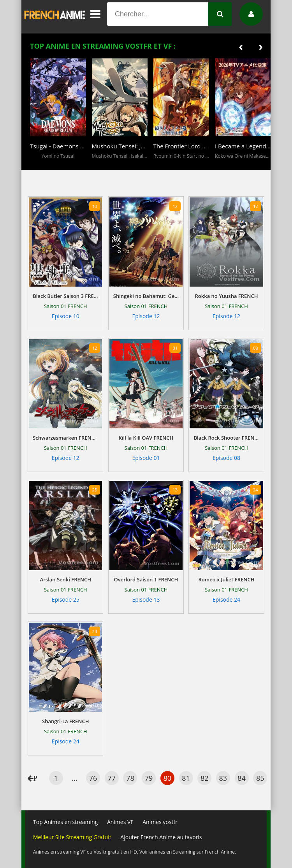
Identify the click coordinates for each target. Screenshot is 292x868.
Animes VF (120, 822)
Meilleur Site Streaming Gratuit (72, 837)
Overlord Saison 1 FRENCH (146, 579)
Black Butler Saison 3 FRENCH (65, 296)
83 (223, 778)
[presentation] (241, 46)
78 (130, 778)
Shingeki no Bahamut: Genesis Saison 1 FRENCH (146, 296)
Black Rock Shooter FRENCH (226, 438)
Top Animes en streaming (65, 822)
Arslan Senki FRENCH (66, 579)
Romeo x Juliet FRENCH (226, 579)
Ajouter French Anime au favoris (161, 837)
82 (205, 778)
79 (149, 778)
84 (242, 778)
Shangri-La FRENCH (66, 721)
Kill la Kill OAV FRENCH (146, 438)
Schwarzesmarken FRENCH (65, 438)
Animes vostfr (160, 822)
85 (260, 778)
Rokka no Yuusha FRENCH (227, 296)
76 (93, 778)
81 (186, 778)
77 (112, 778)
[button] (38, 164)
